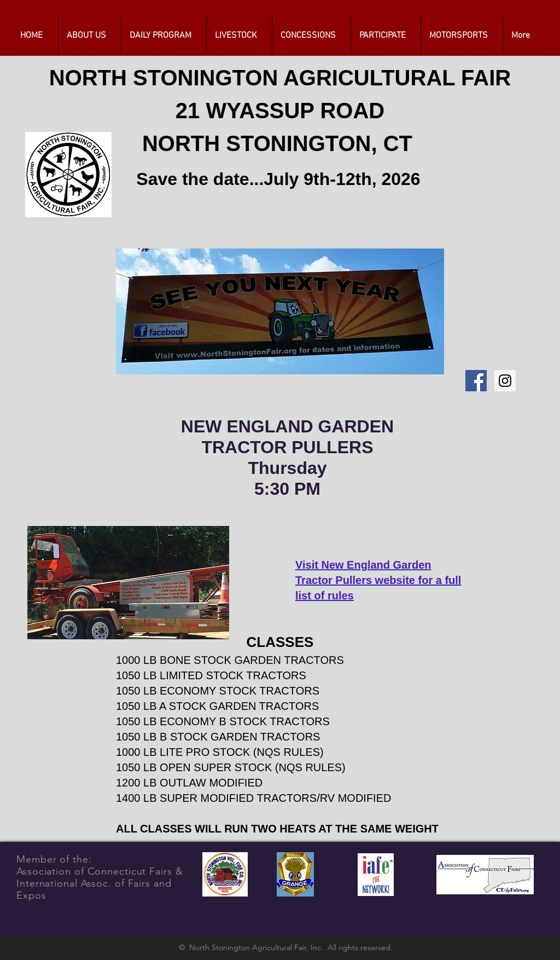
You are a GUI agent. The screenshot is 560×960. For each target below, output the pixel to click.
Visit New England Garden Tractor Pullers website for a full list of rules (378, 580)
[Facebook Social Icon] (476, 381)
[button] (164, 36)
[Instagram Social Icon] (505, 381)
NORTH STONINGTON (166, 78)
